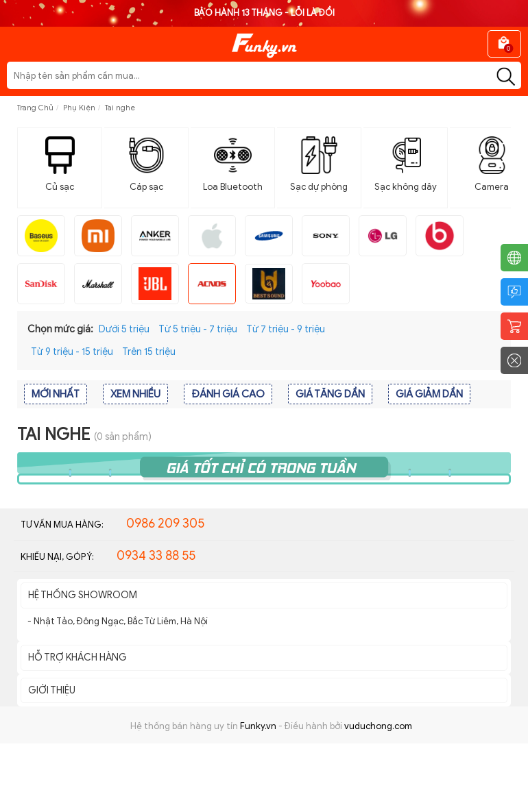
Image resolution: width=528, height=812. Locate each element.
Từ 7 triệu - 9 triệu (286, 329)
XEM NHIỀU (135, 394)
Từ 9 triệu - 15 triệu (72, 352)
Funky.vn (258, 726)
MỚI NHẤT (56, 394)
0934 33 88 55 (156, 556)
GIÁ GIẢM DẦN (429, 394)
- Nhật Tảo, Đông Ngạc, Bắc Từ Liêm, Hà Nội (118, 621)
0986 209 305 (165, 524)
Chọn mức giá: (60, 329)
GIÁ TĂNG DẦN (330, 394)
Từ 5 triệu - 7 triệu (198, 329)
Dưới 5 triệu (124, 329)
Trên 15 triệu (149, 352)
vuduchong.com (378, 726)
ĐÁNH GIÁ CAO (228, 394)
